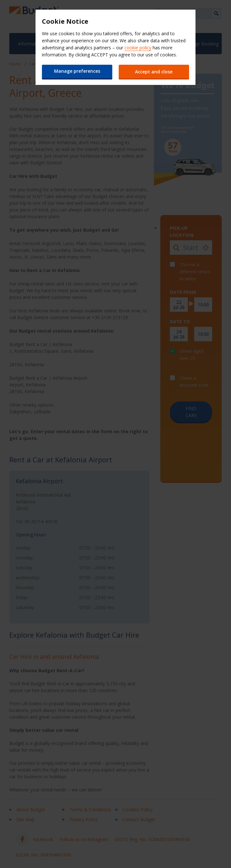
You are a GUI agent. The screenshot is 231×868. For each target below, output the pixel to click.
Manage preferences (77, 71)
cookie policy (138, 48)
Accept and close (154, 72)
